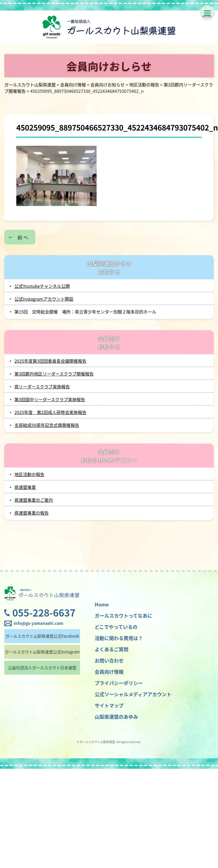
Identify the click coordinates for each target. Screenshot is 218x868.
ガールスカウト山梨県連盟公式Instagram (42, 652)
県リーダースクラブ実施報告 (42, 387)
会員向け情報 (109, 672)
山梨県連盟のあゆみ (116, 717)
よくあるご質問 (112, 649)
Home (102, 604)
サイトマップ (109, 706)
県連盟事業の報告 (32, 513)
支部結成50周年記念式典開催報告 (47, 425)
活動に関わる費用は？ (119, 638)
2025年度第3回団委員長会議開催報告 (50, 361)
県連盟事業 (25, 487)
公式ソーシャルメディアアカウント (133, 694)
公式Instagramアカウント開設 (44, 299)
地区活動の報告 (29, 474)
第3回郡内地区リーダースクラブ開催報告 (54, 374)
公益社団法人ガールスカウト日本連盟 (42, 668)
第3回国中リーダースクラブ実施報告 (50, 399)
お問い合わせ (109, 661)
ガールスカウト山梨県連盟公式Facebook (42, 636)
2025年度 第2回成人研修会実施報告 (50, 412)
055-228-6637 (44, 613)
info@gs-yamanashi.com (38, 623)
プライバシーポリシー (119, 683)
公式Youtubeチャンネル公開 (42, 286)
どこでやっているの (116, 627)
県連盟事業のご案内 (34, 500)
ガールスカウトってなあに (123, 616)
